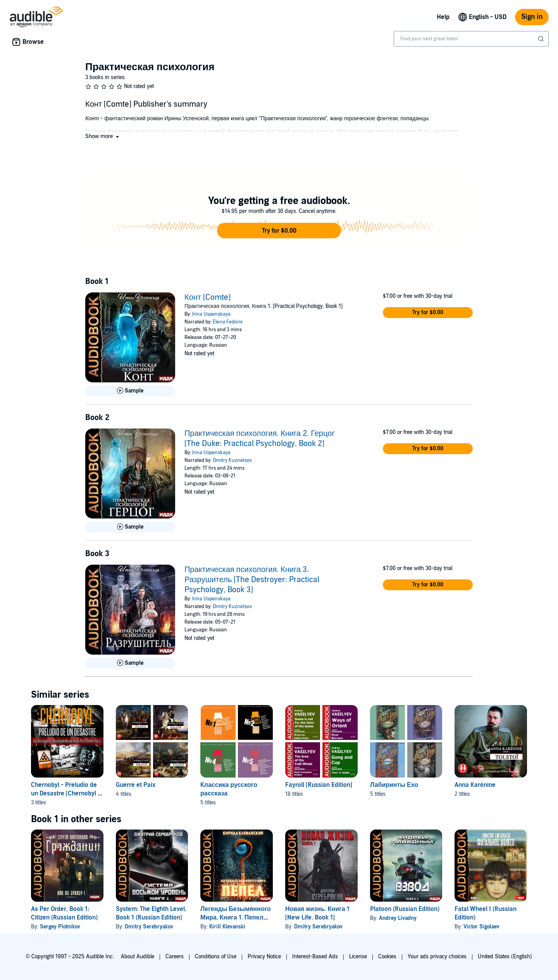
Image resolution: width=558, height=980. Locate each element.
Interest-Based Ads (315, 957)
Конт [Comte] (208, 297)
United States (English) (505, 957)
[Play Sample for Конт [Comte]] (130, 391)
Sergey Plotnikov (60, 927)
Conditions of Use (216, 957)
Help (443, 17)
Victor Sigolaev (481, 927)
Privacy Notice (264, 957)
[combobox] (471, 39)
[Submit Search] (542, 39)
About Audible (138, 957)
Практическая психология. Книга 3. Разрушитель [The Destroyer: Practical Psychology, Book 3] (252, 580)
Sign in (532, 17)
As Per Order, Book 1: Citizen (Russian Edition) (64, 913)
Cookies (387, 957)
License (358, 957)
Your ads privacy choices (437, 957)
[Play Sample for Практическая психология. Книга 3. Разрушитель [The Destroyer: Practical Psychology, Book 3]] (130, 663)
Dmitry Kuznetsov (232, 460)
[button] (103, 136)
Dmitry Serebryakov (149, 927)
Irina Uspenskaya (211, 314)
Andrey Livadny (398, 918)
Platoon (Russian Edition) (405, 909)
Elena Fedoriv (228, 322)
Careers (175, 957)
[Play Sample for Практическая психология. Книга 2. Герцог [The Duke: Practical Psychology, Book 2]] (130, 527)
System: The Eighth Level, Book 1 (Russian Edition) (151, 913)
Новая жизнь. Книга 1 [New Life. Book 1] (317, 913)
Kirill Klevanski (227, 927)
